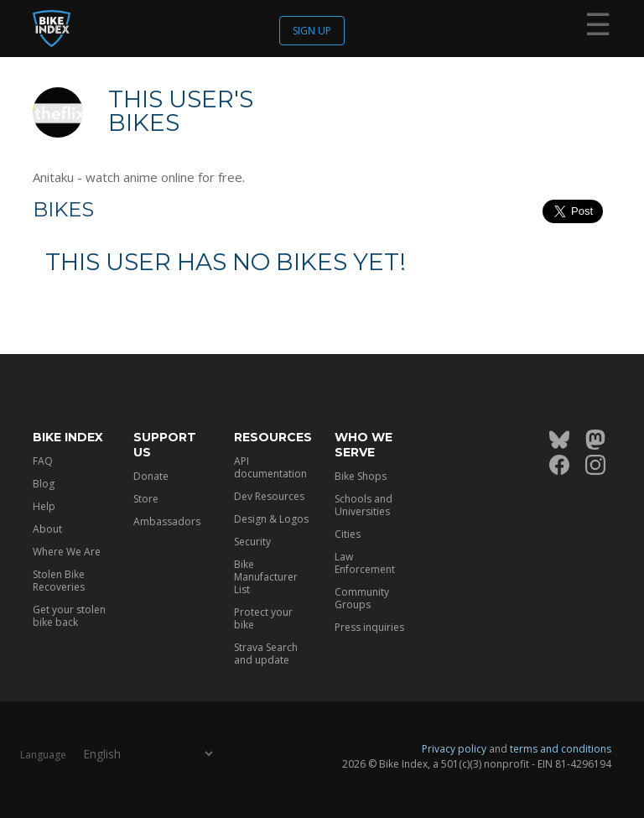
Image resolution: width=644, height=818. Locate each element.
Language (43, 755)
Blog (44, 484)
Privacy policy (454, 749)
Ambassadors (167, 521)
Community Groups (362, 598)
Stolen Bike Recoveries (59, 581)
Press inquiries (369, 627)
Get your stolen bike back (69, 616)
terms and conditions (561, 749)
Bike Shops (361, 476)
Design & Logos (271, 519)
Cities (348, 534)
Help (44, 506)
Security (252, 542)
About (47, 529)
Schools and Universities (364, 505)
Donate (151, 476)
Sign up (312, 31)
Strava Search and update (266, 654)
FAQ (43, 461)
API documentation (270, 467)
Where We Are (67, 552)
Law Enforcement (365, 563)
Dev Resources (269, 496)
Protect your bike (263, 618)
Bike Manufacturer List (266, 577)
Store (146, 499)
